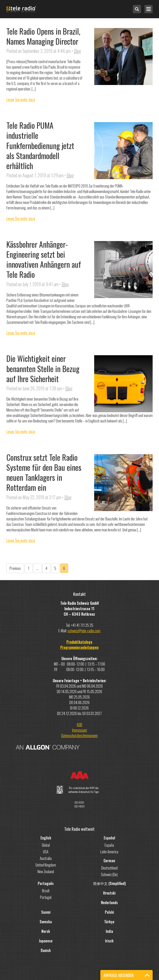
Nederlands (109, 903)
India (109, 931)
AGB (79, 725)
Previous (15, 568)
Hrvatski (109, 893)
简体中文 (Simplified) (109, 883)
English (46, 838)
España (109, 845)
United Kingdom (46, 865)
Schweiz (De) (109, 875)
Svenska (46, 922)
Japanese (46, 941)
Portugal (46, 897)
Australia (46, 858)
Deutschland (109, 868)
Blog (77, 51)
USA (46, 852)
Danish (46, 950)
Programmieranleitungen (79, 647)
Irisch (109, 941)
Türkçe (109, 922)
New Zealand (46, 872)
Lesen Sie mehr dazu (21, 100)
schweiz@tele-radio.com (84, 631)
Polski (109, 912)
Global (46, 845)
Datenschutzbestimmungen (79, 736)
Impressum (79, 730)
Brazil (46, 891)
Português (46, 883)
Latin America (109, 852)
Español (109, 838)
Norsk (46, 931)
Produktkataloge (79, 642)
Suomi (46, 912)
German (109, 861)
